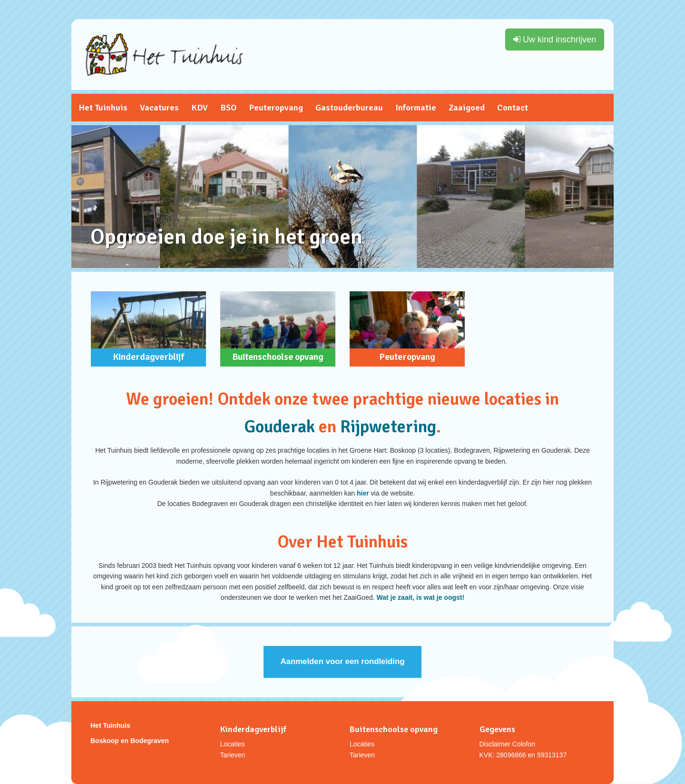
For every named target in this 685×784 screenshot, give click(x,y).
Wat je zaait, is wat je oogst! (421, 597)
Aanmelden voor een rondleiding (342, 661)
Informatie (416, 108)
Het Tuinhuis (103, 108)
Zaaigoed (467, 108)
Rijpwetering (388, 427)
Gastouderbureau (349, 108)
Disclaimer (495, 744)
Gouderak (281, 427)
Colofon (524, 744)
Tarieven (233, 755)
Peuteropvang (276, 108)
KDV (200, 108)
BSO (228, 108)
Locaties (233, 744)
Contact (513, 108)
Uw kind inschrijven (555, 40)
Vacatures (159, 108)
